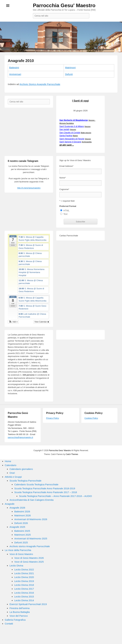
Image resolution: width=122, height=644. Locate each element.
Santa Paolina (66, 136)
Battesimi (14, 68)
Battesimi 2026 (22, 511)
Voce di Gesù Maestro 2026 (29, 558)
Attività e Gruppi (13, 477)
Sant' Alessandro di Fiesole (72, 139)
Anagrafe (10, 504)
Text (65, 214)
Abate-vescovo (86, 133)
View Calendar (42, 322)
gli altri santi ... (67, 145)
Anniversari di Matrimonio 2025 (31, 538)
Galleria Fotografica (15, 620)
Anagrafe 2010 (21, 61)
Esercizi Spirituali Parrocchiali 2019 (28, 604)
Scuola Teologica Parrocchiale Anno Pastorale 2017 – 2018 (46, 492)
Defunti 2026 (21, 523)
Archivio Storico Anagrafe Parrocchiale (40, 84)
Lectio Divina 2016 (24, 593)
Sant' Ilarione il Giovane (70, 142)
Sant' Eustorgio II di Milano (72, 126)
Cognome (64, 189)
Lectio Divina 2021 (24, 573)
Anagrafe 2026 (17, 508)
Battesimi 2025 (22, 531)
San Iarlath (64, 129)
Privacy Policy (53, 418)
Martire (75, 136)
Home (8, 461)
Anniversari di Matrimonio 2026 (31, 519)
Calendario (11, 465)
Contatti (9, 624)
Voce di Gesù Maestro (21, 554)
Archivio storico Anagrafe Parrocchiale (30, 546)
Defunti (69, 74)
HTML (66, 211)
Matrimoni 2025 (22, 535)
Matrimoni (70, 68)
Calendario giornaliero (21, 469)
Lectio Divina (16, 566)
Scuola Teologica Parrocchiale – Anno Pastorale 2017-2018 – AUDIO (55, 496)
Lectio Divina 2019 (24, 581)
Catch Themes (72, 454)
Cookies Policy (91, 418)
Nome (63, 178)
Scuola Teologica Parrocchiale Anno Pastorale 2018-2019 (45, 488)
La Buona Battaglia (20, 612)
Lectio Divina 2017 (24, 589)
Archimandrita (87, 142)
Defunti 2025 (21, 542)
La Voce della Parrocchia (18, 550)
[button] (13, 322)
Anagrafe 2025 (17, 527)
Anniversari (15, 74)
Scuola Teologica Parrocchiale (25, 481)
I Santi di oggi (80, 101)
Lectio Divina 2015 (24, 597)
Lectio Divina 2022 (24, 570)
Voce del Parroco (19, 616)
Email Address (66, 166)
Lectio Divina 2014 (24, 600)
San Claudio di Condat (70, 133)
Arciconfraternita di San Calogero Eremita (32, 500)
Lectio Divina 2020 (24, 577)
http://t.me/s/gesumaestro (29, 188)
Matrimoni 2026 (22, 515)
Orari (12, 473)
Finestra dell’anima (20, 608)
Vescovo (88, 126)
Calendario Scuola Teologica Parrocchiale (36, 484)
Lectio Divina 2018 (24, 585)
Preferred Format (68, 206)
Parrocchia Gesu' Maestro (64, 5)
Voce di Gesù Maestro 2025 (29, 562)
